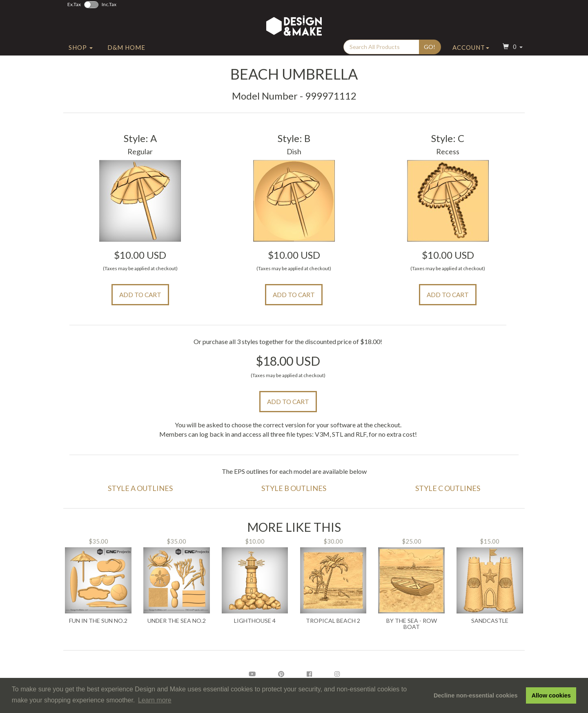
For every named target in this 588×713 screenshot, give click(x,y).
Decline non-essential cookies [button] (476, 695)
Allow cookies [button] (551, 695)
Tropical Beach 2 (333, 621)
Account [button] (471, 50)
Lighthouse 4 (255, 621)
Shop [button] (81, 50)
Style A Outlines (140, 488)
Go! (430, 50)
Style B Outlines (294, 488)
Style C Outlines (448, 488)
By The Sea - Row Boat (412, 624)
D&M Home (126, 50)
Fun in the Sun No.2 (98, 621)
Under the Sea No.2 (177, 621)
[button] (512, 50)
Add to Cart (140, 295)
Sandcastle (490, 621)
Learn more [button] (155, 700)
